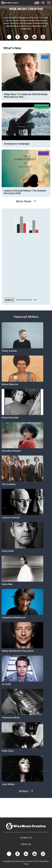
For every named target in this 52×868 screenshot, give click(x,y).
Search (43, 3)
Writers (24, 791)
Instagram (43, 37)
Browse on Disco (24, 300)
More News (24, 201)
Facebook (18, 37)
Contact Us (26, 838)
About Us (26, 844)
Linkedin (26, 37)
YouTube (35, 37)
